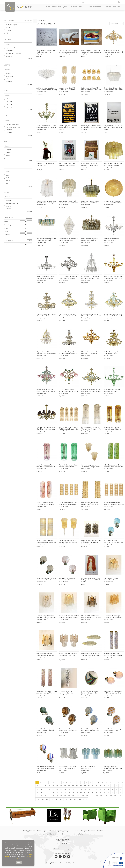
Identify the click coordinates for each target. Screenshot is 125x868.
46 (120, 786)
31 (61, 786)
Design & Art (40, 167)
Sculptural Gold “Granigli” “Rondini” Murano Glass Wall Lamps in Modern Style (113, 617)
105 (97, 796)
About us (75, 831)
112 (42, 799)
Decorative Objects (60, 7)
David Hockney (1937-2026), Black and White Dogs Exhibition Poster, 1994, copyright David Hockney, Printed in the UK (46, 51)
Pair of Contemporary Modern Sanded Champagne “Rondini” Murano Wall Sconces (69, 617)
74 (57, 792)
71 (45, 792)
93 (45, 796)
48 (41, 789)
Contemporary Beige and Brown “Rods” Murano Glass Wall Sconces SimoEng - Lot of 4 (69, 730)
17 (94, 783)
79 (77, 792)
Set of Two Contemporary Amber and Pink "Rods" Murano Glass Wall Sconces (113, 730)
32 (65, 786)
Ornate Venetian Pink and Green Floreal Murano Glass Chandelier (46, 391)
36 (81, 786)
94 (49, 796)
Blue (6, 183)
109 (115, 796)
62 (97, 789)
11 (71, 783)
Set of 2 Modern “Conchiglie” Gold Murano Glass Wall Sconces (68, 654)
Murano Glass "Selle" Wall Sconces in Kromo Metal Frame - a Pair (67, 767)
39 (93, 786)
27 (45, 786)
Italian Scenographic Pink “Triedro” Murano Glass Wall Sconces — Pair (46, 466)
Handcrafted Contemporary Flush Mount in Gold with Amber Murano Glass (113, 164)
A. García (8, 206)
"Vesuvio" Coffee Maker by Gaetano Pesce (45, 164)
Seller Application (28, 831)
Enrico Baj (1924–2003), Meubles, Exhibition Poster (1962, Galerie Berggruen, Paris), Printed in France (90, 164)
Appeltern (8, 82)
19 (102, 783)
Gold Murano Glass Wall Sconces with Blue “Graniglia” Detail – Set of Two (113, 654)
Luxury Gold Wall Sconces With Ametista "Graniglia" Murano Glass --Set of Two (47, 692)
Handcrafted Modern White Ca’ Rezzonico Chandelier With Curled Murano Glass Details (91, 277)
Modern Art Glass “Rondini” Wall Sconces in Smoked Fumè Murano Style (91, 617)
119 (75, 799)
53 (61, 789)
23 (118, 783)
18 (98, 783)
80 (81, 792)
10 (67, 783)
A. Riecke (8, 209)
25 (37, 786)
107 (106, 796)
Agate (7, 158)
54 (65, 789)
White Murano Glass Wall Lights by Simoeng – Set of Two (90, 692)
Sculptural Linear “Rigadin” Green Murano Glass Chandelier (112, 391)
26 (41, 786)
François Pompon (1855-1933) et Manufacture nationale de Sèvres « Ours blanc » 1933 (69, 51)
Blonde (7, 181)
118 (70, 799)
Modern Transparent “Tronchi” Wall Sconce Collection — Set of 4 (69, 428)
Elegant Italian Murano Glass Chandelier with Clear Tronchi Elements (113, 89)
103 (87, 796)
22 (114, 783)
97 (61, 796)
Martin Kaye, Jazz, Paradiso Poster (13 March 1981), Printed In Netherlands (68, 127)
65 (109, 789)
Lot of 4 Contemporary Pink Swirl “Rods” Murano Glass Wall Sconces (113, 692)
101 (78, 796)
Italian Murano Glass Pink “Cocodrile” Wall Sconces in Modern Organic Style (45, 504)
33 (69, 786)
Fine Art (82, 7)
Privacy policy (66, 834)
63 (101, 789)
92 (41, 796)
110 (120, 796)
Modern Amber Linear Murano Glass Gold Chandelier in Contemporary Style (91, 353)
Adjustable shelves (10, 48)
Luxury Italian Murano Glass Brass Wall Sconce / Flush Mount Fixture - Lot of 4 (68, 504)
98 (65, 796)
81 (85, 792)
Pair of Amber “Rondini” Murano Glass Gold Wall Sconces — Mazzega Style (112, 579)
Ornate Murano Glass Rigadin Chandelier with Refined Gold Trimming (113, 315)
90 (120, 792)
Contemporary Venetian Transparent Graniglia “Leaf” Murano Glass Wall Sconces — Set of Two (91, 466)
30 (57, 786)
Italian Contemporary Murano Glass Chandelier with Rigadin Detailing (46, 127)
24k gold (7, 152)
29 (53, 786)
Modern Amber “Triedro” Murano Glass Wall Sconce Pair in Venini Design (112, 428)
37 (85, 786)
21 (110, 783)
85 (101, 792)
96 (57, 796)
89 (116, 792)
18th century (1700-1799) (12, 127)
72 (49, 792)
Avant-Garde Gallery (64, 54)
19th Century (9, 99)
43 (109, 786)
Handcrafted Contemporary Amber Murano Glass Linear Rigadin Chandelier (113, 277)
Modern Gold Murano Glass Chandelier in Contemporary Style (46, 428)
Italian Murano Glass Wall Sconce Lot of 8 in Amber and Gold (91, 89)
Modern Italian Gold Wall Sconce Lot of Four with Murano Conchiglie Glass (67, 89)
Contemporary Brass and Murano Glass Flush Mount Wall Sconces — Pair (90, 504)
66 (113, 789)
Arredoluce (8, 201)
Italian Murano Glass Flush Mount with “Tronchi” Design (68, 202)
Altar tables (8, 51)
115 (56, 799)
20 (106, 783)
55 (69, 789)
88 (113, 792)
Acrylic (7, 155)
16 (90, 783)
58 (81, 789)
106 (101, 796)
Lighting (73, 7)
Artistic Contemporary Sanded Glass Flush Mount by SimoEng (47, 89)
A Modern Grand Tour (11, 203)
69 (37, 792)
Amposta (8, 73)
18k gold (7, 150)
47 (37, 789)
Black (6, 178)
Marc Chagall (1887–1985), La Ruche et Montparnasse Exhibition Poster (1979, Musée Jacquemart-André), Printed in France (69, 164)
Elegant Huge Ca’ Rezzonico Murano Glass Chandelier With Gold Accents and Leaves (46, 353)
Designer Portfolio (96, 7)
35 (77, 786)
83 (93, 792)
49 (45, 789)
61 (93, 789)
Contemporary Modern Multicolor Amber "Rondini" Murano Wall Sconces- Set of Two (46, 654)
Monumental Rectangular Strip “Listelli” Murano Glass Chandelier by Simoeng (46, 240)
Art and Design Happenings (59, 831)
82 (89, 792)
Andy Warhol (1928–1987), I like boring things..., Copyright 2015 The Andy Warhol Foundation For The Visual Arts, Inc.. (113, 127)
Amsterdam (8, 76)
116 (61, 799)
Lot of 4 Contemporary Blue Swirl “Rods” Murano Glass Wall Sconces (91, 730)
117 (66, 799)
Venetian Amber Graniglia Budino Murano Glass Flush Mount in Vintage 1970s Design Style (113, 202)
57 (77, 789)
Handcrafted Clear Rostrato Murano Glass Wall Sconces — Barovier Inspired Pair (69, 541)
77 (69, 792)
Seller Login (42, 831)
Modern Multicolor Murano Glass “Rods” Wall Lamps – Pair (45, 767)
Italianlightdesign (108, 54)
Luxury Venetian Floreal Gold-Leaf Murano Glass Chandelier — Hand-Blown (91, 391)
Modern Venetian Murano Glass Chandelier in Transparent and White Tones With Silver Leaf (113, 240)
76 (65, 792)
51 (53, 789)
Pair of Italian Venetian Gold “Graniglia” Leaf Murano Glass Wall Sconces (91, 654)
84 (97, 792)
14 (83, 783)
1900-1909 (8, 130)
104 (92, 796)
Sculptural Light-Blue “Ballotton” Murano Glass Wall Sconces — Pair (113, 541)
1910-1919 (8, 133)
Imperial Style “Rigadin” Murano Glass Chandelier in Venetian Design (68, 353)
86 (105, 792)
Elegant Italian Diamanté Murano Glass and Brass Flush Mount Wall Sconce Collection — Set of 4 (114, 504)
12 (75, 783)
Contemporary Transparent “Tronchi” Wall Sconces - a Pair (91, 428)
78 (73, 792)
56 (73, 789)
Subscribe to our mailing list (63, 849)
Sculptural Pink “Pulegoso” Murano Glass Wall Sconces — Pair (69, 579)
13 (79, 783)
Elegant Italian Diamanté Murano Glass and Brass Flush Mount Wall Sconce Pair (46, 541)
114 (52, 799)
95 (53, 796)
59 (85, 789)
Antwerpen (8, 79)
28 (49, 786)
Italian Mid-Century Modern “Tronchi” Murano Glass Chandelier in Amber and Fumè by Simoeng (91, 202)
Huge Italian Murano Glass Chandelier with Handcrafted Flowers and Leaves (68, 315)
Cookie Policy (79, 834)
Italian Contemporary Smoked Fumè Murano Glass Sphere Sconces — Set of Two (46, 579)
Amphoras (8, 56)
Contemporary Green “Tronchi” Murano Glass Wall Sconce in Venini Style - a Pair (113, 767)
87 (109, 792)
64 (105, 789)
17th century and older (12, 124)
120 (80, 799)
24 (122, 783)
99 (69, 796)
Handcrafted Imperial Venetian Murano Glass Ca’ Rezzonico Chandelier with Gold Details (46, 315)
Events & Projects (113, 7)
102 (83, 796)
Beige (7, 175)
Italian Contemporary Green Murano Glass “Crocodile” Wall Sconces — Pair (114, 466)
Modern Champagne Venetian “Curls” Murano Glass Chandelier (113, 353)
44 (113, 786)
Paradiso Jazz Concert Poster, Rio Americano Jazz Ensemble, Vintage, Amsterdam (91, 127)
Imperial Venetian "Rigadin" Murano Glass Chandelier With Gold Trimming (91, 315)
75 (61, 792)
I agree (19, 862)
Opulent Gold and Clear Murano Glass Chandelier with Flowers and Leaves (113, 51)
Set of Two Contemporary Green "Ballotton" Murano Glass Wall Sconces (45, 730)
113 (47, 799)
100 (73, 796)
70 (41, 792)
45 (116, 786)
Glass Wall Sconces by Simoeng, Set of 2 (88, 767)
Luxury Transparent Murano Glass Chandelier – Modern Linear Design (68, 277)
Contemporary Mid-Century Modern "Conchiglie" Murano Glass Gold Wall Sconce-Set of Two (46, 617)
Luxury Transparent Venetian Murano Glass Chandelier (46, 277)
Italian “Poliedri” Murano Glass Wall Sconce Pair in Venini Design (91, 541)
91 (37, 796)
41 (101, 786)
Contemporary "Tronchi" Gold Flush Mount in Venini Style (46, 202)
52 (57, 789)
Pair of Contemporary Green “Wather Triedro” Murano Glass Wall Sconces (68, 466)
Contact (100, 831)
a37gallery (39, 54)
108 (111, 796)
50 (49, 789)
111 (38, 799)
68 (120, 789)
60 (89, 789)
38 (89, 786)
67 (116, 789)
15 (86, 783)
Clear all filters (27, 21)
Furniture (46, 7)
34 (73, 786)
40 (97, 786)
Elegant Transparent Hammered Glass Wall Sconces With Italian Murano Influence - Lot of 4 (68, 692)
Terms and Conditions (50, 834)
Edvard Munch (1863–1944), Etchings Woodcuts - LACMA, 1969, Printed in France (91, 579)
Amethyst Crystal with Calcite (13, 53)
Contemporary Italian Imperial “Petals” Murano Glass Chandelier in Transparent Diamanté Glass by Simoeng (69, 240)
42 (105, 786)
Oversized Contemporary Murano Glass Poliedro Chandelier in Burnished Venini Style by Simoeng (91, 240)
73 (53, 792)
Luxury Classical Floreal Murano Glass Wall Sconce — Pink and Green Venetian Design (69, 391)
